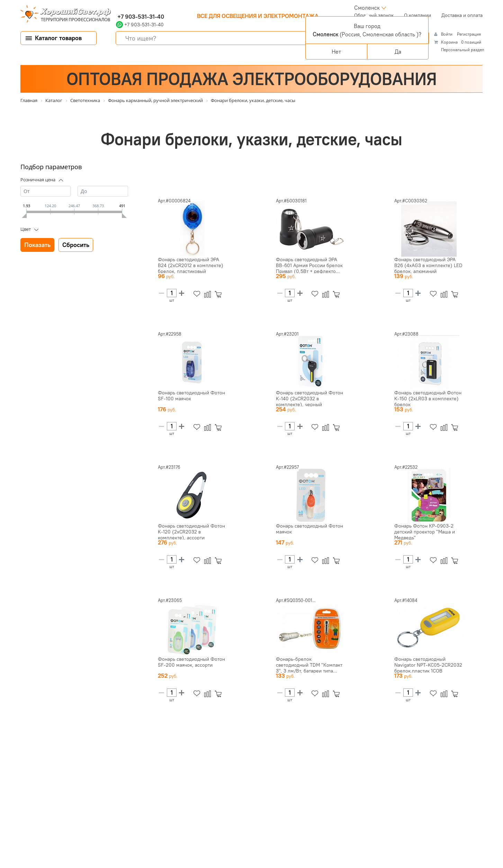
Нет (336, 52)
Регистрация (469, 34)
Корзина (449, 42)
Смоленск (367, 8)
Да (398, 52)
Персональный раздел (463, 50)
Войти (447, 34)
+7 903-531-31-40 (140, 17)
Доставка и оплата (462, 15)
